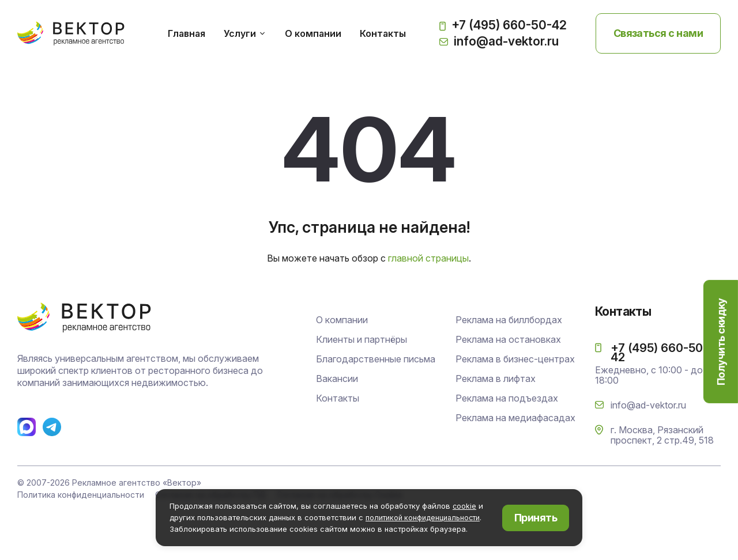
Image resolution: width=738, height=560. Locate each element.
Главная (196, 37)
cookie (465, 506)
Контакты (392, 37)
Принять (536, 518)
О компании (322, 37)
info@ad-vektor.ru (499, 46)
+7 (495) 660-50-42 (503, 30)
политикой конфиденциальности (426, 517)
